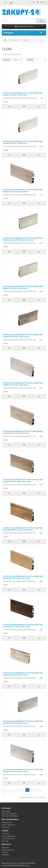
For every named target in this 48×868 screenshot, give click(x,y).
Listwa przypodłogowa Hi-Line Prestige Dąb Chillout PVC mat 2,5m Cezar (23, 384)
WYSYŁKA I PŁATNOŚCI (9, 814)
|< (4, 790)
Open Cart (15, 863)
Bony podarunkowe (8, 836)
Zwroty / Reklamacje (9, 825)
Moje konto (6, 847)
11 (4, 794)
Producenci (6, 834)
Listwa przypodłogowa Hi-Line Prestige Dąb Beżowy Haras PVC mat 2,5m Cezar (23, 239)
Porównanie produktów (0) (12, 54)
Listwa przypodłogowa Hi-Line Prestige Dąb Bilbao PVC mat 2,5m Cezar (23, 287)
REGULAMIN (6, 811)
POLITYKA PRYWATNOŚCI (10, 816)
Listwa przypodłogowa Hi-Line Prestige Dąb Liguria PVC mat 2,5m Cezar (23, 674)
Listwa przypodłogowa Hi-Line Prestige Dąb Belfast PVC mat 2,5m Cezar (23, 190)
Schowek (5, 852)
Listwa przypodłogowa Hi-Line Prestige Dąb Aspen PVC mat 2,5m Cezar (23, 94)
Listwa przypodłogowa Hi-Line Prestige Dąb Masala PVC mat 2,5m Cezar (23, 722)
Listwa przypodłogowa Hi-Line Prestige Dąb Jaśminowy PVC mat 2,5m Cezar (23, 480)
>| (13, 794)
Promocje (5, 841)
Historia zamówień (8, 850)
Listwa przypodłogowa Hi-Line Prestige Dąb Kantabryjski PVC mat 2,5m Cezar (23, 529)
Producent (15, 40)
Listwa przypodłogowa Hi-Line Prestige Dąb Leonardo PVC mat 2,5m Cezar (23, 625)
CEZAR (25, 40)
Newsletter (5, 855)
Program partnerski (8, 839)
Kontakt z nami (7, 822)
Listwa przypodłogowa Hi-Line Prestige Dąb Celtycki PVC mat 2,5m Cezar (23, 335)
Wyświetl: (30, 60)
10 (39, 790)
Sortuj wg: (6, 60)
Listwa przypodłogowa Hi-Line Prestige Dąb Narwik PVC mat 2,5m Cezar (23, 770)
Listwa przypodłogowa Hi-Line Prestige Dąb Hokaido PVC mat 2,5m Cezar (23, 432)
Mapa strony (6, 827)
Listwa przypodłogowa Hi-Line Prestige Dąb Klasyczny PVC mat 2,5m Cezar (23, 577)
